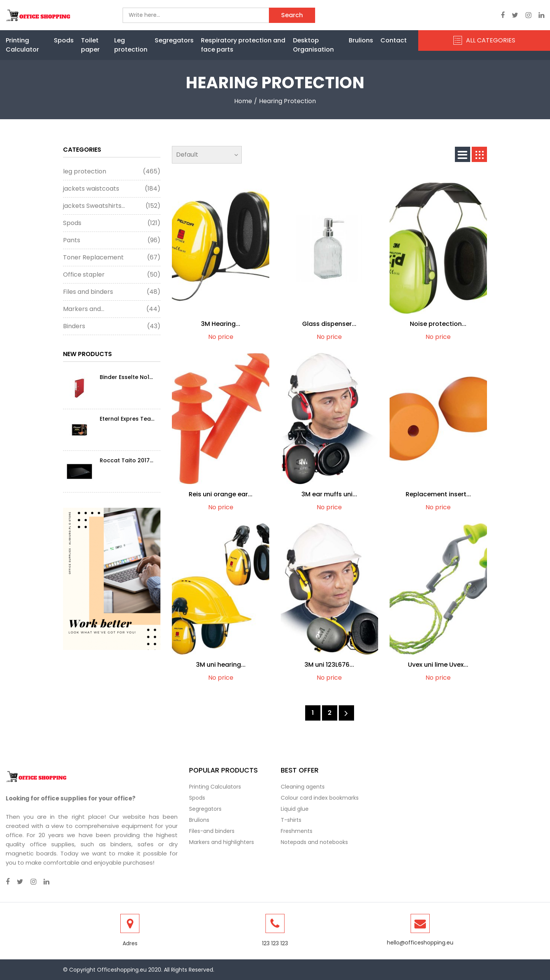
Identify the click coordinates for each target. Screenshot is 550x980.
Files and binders (112, 292)
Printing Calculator (22, 45)
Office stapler (112, 275)
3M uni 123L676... (329, 665)
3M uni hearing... (221, 665)
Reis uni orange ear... (221, 494)
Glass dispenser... (329, 324)
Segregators (174, 40)
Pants (112, 240)
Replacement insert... (438, 494)
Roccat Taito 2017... (126, 460)
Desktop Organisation (313, 45)
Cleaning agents (303, 787)
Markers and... (112, 309)
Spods (64, 40)
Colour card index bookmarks (320, 798)
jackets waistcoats (112, 189)
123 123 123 (275, 943)
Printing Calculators (215, 787)
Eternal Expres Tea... (127, 419)
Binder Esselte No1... (126, 377)
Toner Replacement (112, 258)
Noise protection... (438, 324)
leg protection (112, 172)
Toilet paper (90, 45)
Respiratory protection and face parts (243, 45)
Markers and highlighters (222, 842)
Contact (394, 40)
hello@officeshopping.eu (420, 943)
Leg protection (131, 45)
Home (243, 101)
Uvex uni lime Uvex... (438, 665)
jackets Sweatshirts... (112, 206)
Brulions (361, 40)
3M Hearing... (221, 324)
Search (292, 15)
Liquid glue (295, 809)
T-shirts (291, 820)
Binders (112, 326)
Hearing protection (287, 101)
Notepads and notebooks (314, 842)
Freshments (297, 831)
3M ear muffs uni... (329, 494)
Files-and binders (212, 831)
